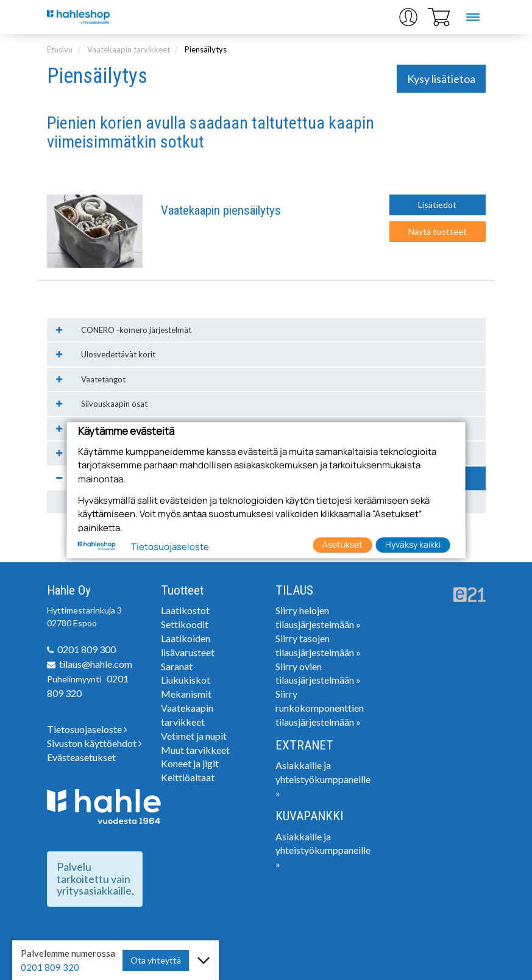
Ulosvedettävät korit (118, 354)
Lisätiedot (437, 205)
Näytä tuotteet (438, 231)
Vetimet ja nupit (194, 736)
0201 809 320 (50, 967)
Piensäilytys (206, 49)
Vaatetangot (103, 379)
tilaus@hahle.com (96, 664)
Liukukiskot (186, 680)
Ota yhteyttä (156, 960)
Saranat (177, 666)
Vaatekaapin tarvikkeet (129, 49)
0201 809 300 (87, 649)
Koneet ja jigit (190, 763)
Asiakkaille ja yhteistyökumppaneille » (323, 779)
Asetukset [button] (342, 545)
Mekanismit (186, 694)
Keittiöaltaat (188, 777)
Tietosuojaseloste (87, 729)
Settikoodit (185, 624)
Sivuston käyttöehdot (94, 743)
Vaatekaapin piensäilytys (221, 211)
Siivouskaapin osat (114, 404)
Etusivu (60, 49)
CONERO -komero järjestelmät (136, 330)
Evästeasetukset (81, 757)
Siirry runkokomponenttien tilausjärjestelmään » (320, 708)
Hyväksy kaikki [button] (413, 545)
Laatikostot (185, 610)
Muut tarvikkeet (195, 750)
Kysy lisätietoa (441, 79)
